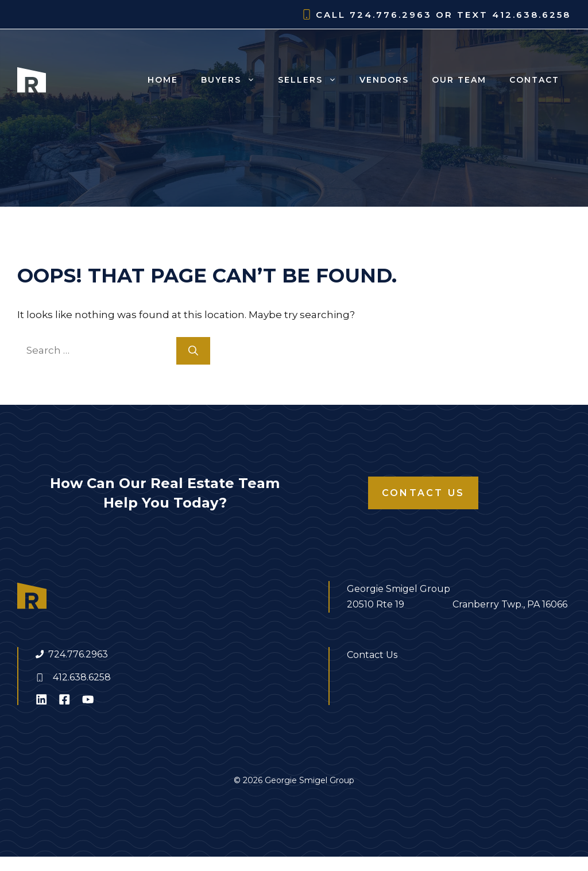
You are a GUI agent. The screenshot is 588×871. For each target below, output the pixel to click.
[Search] (193, 351)
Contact (534, 80)
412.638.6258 (82, 677)
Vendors (384, 80)
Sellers (313, 80)
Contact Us (423, 493)
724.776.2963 (78, 654)
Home (163, 80)
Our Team (459, 80)
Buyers (234, 80)
